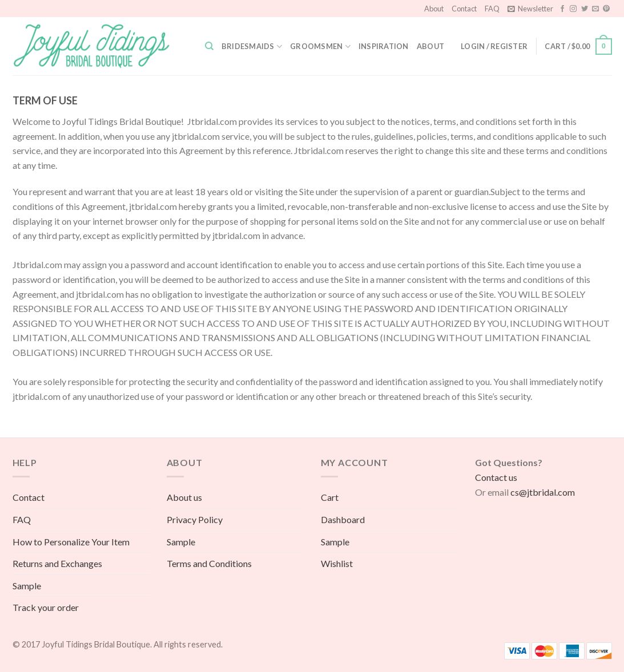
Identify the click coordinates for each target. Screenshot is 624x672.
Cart (330, 497)
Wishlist (337, 563)
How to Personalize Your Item (71, 542)
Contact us (496, 477)
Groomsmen (320, 46)
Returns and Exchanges (57, 563)
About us (184, 497)
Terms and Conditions (209, 563)
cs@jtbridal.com (543, 492)
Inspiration (384, 46)
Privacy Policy (195, 519)
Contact (464, 9)
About (434, 9)
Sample (27, 586)
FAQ (492, 9)
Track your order (46, 607)
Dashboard (343, 519)
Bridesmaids (252, 46)
